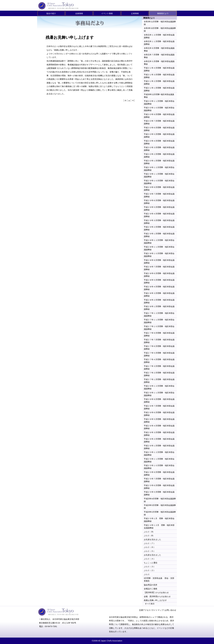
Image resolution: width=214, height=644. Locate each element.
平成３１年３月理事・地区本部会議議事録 (159, 76)
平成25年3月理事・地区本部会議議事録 (160, 507)
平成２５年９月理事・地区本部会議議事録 (159, 474)
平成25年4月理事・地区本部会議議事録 (160, 500)
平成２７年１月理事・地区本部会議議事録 (159, 381)
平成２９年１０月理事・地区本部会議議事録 (159, 182)
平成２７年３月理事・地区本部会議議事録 (159, 367)
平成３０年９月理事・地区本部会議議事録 (159, 116)
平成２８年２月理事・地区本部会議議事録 (159, 301)
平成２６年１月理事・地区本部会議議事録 (159, 447)
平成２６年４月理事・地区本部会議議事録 (159, 427)
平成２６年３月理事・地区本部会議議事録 (159, 434)
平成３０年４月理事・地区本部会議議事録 (159, 142)
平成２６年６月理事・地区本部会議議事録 (159, 414)
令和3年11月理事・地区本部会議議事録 (160, 23)
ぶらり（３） (150, 567)
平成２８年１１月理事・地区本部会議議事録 (159, 248)
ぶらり (147, 574)
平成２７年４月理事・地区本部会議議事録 (159, 361)
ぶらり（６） (150, 547)
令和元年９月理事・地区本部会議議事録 (159, 49)
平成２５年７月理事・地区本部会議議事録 (159, 480)
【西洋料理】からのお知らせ (157, 592)
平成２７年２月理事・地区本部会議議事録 (159, 374)
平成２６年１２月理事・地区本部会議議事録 (159, 387)
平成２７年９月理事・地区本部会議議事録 (159, 334)
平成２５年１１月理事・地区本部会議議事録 (159, 460)
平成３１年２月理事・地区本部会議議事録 (159, 83)
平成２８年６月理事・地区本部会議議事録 (159, 275)
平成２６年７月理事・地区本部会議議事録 (159, 407)
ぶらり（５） (150, 551)
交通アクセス (145, 610)
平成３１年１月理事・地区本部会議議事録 (159, 89)
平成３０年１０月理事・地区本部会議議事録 (159, 109)
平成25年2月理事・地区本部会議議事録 (160, 513)
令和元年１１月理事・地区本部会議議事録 (159, 43)
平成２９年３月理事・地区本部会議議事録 (159, 222)
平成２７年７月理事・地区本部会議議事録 (159, 341)
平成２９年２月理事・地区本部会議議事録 (159, 228)
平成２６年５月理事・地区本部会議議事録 (159, 420)
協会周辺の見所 (151, 585)
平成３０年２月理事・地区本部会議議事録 (159, 155)
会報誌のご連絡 (151, 589)
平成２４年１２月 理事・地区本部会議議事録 (159, 527)
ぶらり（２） (150, 570)
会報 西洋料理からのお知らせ (157, 596)
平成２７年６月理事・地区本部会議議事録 (159, 348)
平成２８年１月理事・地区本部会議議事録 (159, 308)
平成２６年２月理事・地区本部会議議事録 (159, 440)
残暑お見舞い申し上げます (155, 600)
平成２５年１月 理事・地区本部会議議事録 (159, 520)
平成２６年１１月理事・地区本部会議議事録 (159, 394)
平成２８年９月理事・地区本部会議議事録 (159, 261)
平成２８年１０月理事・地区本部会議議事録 (159, 255)
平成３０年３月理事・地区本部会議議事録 (159, 149)
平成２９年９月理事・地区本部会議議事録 (159, 189)
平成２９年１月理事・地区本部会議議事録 (159, 235)
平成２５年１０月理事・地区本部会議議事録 (159, 467)
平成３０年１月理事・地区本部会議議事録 (159, 162)
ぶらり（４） (150, 559)
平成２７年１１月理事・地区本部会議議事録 (159, 321)
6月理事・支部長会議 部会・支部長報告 (159, 580)
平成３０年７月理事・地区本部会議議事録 (159, 122)
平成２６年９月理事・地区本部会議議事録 (159, 401)
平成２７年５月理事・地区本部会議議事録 (159, 354)
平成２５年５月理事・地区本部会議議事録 (159, 493)
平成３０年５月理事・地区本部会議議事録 (159, 136)
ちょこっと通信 (151, 563)
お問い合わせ (170, 610)
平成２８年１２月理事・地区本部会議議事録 (159, 242)
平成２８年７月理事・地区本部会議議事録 (159, 268)
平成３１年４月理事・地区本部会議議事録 (159, 69)
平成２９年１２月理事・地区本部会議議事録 (159, 169)
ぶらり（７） (150, 543)
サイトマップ (158, 610)
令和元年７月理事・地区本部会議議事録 (159, 56)
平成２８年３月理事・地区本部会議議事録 (159, 295)
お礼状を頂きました (152, 539)
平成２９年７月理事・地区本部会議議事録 (159, 195)
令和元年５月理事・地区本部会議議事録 (159, 63)
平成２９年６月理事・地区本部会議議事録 (159, 202)
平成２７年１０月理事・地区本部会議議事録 (159, 328)
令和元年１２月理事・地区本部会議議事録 (159, 36)
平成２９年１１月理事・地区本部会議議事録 (159, 175)
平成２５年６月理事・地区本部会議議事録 (159, 487)
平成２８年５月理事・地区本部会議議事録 (159, 281)
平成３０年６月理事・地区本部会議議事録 (159, 129)
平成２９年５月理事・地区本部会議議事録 (159, 208)
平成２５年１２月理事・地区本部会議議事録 (159, 454)
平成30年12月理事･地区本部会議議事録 (159, 96)
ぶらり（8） (149, 536)
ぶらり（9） (149, 532)
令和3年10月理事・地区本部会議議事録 (160, 30)
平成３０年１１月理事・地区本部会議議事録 (159, 102)
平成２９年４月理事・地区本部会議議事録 (159, 215)
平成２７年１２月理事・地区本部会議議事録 (159, 314)
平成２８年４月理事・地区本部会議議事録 (159, 288)
